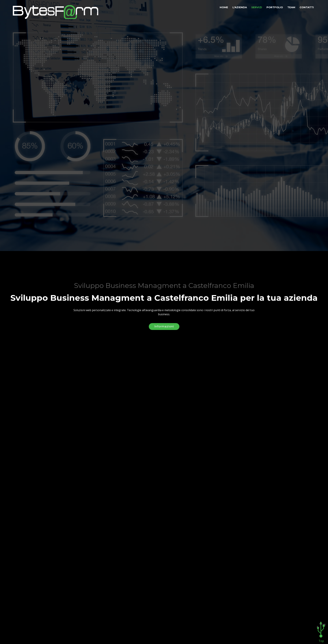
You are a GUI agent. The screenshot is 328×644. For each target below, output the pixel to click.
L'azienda (240, 7)
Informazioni (164, 322)
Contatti (307, 7)
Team (291, 7)
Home (224, 7)
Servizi (257, 7)
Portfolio (275, 7)
